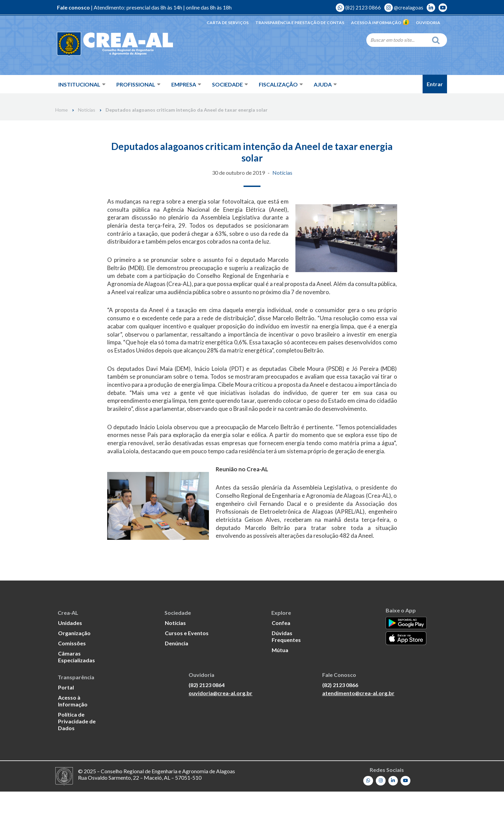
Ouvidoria (428, 23)
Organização (74, 676)
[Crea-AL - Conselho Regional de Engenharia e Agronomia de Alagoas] (105, 44)
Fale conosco (73, 8)
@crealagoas (404, 8)
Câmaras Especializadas (76, 700)
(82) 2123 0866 (358, 8)
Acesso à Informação (380, 23)
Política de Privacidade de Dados (77, 765)
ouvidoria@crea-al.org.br (220, 737)
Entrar (435, 84)
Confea (281, 666)
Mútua (280, 693)
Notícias (87, 110)
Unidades (70, 666)
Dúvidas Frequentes (286, 680)
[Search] (397, 40)
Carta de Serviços (228, 23)
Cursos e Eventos (187, 676)
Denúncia (177, 687)
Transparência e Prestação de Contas (300, 23)
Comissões (72, 687)
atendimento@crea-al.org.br (358, 737)
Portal (66, 731)
